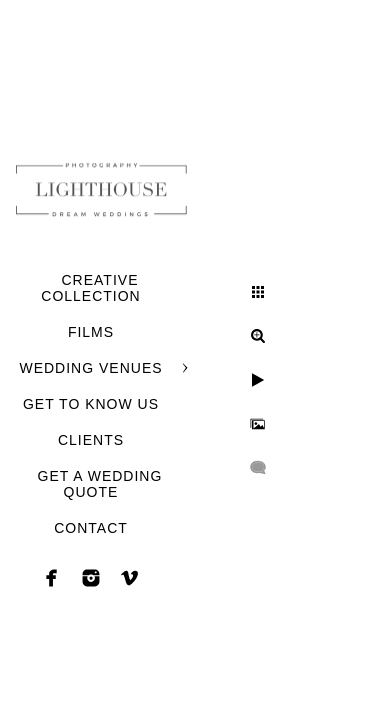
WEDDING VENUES (90, 368)
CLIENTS (91, 440)
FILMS (91, 332)
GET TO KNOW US (91, 404)
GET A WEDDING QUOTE (100, 484)
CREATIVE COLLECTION (90, 288)
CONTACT (91, 528)
